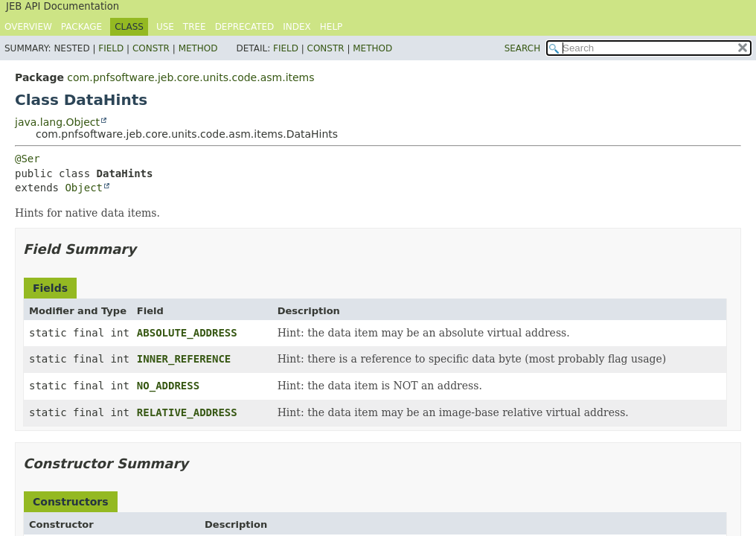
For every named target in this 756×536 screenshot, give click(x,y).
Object (84, 188)
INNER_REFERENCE (184, 359)
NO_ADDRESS (168, 386)
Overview (28, 27)
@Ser (28, 159)
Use (165, 27)
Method (198, 48)
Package (81, 27)
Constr (151, 48)
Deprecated (245, 27)
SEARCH (523, 48)
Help (331, 27)
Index (297, 27)
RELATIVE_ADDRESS (187, 412)
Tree (195, 27)
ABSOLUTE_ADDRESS (187, 333)
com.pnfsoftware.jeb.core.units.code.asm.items (190, 77)
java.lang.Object (57, 122)
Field (111, 48)
